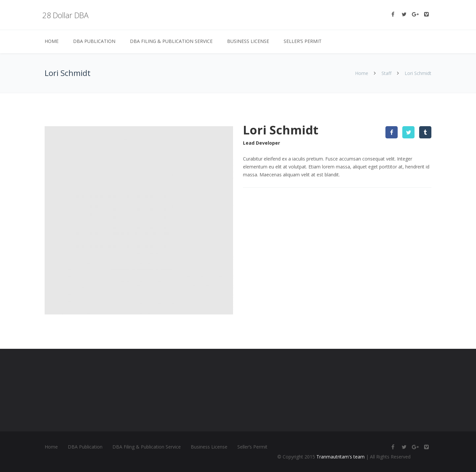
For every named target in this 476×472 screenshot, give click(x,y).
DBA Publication (94, 41)
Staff (386, 73)
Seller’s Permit (303, 41)
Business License (248, 41)
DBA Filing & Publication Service (171, 41)
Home (52, 41)
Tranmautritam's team (340, 457)
